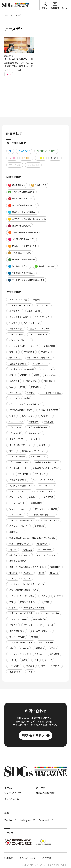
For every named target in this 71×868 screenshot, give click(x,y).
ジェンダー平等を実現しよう (22, 205)
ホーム (8, 788)
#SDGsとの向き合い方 (48, 410)
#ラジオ (57, 596)
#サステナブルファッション (39, 358)
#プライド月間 (15, 433)
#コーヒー (24, 648)
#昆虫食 (44, 596)
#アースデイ (40, 474)
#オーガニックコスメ (38, 334)
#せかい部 (13, 352)
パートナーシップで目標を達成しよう (26, 280)
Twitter (10, 820)
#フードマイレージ (32, 323)
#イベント (13, 299)
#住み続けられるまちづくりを (46, 468)
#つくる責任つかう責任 (51, 393)
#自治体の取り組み (17, 631)
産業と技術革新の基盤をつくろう (24, 233)
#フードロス (23, 474)
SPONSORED (33, 165)
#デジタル (43, 445)
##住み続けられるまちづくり (42, 515)
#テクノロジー (46, 369)
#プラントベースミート (18, 509)
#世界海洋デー (37, 387)
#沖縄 (41, 573)
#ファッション (51, 375)
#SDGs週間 (29, 369)
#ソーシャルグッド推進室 (46, 509)
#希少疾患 (55, 654)
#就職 (47, 602)
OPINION (26, 158)
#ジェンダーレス (42, 317)
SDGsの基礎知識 (45, 793)
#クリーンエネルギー (50, 613)
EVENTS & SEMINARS (46, 151)
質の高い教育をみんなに (21, 199)
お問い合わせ (12, 799)
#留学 (11, 375)
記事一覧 (41, 788)
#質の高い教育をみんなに (20, 544)
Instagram (27, 820)
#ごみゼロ (13, 608)
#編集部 (37, 299)
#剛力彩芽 (13, 555)
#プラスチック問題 (17, 456)
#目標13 (12, 660)
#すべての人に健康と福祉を (20, 410)
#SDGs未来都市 (45, 550)
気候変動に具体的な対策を (21, 260)
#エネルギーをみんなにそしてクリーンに (26, 567)
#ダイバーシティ (16, 497)
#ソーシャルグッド (47, 485)
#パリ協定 (13, 323)
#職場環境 (39, 648)
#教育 (25, 660)
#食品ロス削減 (34, 311)
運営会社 (47, 858)
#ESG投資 (13, 369)
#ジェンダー (46, 416)
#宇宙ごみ (13, 625)
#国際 (30, 671)
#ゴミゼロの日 (15, 427)
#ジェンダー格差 (46, 642)
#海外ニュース (15, 393)
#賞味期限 (30, 666)
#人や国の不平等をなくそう (20, 485)
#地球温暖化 (29, 352)
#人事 (36, 660)
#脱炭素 (34, 637)
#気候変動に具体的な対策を (20, 642)
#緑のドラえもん (16, 329)
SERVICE (55, 158)
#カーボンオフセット (18, 468)
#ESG (11, 387)
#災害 (36, 375)
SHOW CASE (24, 151)
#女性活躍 (27, 550)
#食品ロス (34, 497)
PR (10, 151)
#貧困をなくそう (35, 433)
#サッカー (39, 654)
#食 (25, 299)
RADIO (12, 158)
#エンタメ (28, 573)
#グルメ (27, 579)
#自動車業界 (42, 544)
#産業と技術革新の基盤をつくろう (23, 590)
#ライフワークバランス (51, 666)
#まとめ (12, 416)
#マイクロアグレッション (19, 491)
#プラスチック (28, 416)
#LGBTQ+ (13, 579)
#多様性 (31, 393)
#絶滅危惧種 (14, 381)
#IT (10, 474)
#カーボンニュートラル (43, 480)
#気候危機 (39, 526)
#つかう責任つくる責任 (19, 317)
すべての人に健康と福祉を (21, 192)
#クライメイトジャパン (19, 526)
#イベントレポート (17, 503)
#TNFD (34, 439)
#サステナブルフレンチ (47, 555)
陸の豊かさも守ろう (45, 266)
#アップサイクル (16, 515)
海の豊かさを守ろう (19, 266)
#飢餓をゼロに (15, 671)
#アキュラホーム (38, 456)
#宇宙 (11, 602)
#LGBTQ (54, 573)
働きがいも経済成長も (20, 226)
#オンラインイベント (29, 602)
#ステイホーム (43, 305)
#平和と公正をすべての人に (47, 462)
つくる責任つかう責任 (20, 253)
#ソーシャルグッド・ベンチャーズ (23, 346)
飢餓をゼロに (39, 185)
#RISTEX (24, 375)
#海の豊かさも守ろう (18, 480)
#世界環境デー (15, 311)
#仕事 (51, 625)
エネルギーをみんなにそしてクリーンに (27, 219)
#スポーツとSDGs (44, 491)
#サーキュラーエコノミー (20, 305)
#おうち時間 (14, 666)
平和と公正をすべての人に (21, 273)
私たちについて (13, 793)
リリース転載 (15, 165)
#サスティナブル (40, 364)
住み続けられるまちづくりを (22, 246)
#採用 (11, 648)
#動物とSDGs (31, 381)
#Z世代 (27, 398)
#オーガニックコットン (41, 631)
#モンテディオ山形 (17, 637)
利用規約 (9, 858)
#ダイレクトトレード (33, 625)
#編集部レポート (16, 532)
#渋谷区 (54, 648)
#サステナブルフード (18, 619)
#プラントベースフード (18, 462)
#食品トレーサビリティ (39, 329)
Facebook (46, 820)
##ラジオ (12, 550)
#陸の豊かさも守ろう (18, 364)
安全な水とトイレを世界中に (22, 212)
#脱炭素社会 (37, 503)
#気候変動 (49, 422)
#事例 (22, 387)
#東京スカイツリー (17, 439)
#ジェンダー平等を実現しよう (21, 520)
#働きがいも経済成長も (37, 427)
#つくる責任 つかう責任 (34, 608)
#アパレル (13, 398)
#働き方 (27, 555)
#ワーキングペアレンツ (19, 654)
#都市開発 (13, 573)
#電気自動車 (55, 567)
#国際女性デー (39, 619)
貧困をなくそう (17, 185)
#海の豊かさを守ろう (18, 561)
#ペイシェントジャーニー (19, 340)
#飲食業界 (34, 422)
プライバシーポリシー (28, 858)
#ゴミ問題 (48, 381)
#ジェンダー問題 (16, 334)
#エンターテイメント (50, 520)
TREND (41, 158)
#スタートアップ (16, 422)
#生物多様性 (50, 346)
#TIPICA (48, 660)
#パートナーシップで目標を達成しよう (25, 404)
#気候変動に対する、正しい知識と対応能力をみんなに (32, 538)
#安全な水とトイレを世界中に (21, 613)
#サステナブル (15, 358)
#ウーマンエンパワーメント (20, 445)
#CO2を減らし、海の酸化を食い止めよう (26, 584)
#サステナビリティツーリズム (21, 596)
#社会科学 (45, 352)
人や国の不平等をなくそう (21, 239)
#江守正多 (49, 497)
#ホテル (12, 451)
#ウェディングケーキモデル (34, 451)
